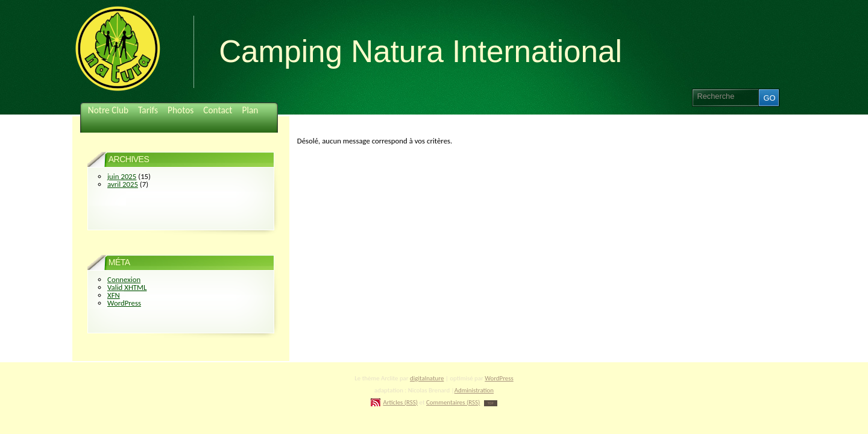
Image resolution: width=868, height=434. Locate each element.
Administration (474, 390)
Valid (127, 287)
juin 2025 (122, 176)
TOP (491, 403)
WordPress (124, 303)
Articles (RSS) (400, 402)
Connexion (124, 279)
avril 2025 (123, 184)
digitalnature (427, 378)
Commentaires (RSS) (453, 402)
